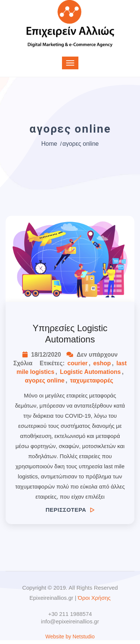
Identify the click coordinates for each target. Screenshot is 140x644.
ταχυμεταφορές (92, 380)
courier (78, 363)
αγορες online (45, 380)
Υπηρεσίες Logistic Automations (70, 334)
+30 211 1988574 (70, 614)
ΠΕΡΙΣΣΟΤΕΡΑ (70, 510)
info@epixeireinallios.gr (70, 621)
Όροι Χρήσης (94, 598)
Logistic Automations (90, 372)
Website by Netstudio (70, 637)
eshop (102, 363)
